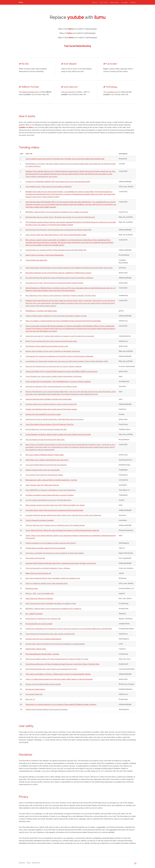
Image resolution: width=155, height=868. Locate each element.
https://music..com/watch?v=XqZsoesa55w (77, 38)
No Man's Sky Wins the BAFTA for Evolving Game (43, 414)
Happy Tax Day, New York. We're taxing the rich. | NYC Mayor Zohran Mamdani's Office (56, 235)
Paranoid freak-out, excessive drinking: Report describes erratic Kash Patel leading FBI (56, 250)
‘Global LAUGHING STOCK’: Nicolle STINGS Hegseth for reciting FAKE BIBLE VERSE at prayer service (61, 371)
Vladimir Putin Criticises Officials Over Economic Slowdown (47, 709)
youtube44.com (112, 92)
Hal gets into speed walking (35, 689)
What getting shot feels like (35, 558)
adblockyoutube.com (30, 92)
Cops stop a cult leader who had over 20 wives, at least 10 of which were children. (55, 553)
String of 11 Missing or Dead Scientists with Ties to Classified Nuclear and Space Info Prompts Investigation (63, 321)
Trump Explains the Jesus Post (36, 260)
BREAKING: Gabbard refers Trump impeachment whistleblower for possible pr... (54, 609)
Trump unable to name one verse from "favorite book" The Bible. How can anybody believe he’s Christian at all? (65, 159)
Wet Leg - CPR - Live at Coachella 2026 (40, 593)
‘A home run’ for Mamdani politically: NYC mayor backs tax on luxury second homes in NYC (58, 181)
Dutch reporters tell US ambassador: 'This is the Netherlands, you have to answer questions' (58, 381)
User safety (124, 2)
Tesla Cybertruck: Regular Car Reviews (39, 598)
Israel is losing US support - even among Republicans (45, 255)
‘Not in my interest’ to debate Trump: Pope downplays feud (46, 583)
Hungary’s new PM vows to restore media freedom (43, 639)
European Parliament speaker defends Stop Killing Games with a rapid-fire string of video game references (63, 515)
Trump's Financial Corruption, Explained (40, 520)
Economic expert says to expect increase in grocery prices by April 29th (51, 404)
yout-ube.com (69, 92)
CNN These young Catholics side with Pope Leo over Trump (47, 460)
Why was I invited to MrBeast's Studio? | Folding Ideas (45, 455)
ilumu (21, 2)
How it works (104, 2)
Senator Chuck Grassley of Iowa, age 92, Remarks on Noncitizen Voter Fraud (53, 351)
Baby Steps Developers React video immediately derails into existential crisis (53, 578)
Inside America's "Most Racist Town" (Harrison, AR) (43, 619)
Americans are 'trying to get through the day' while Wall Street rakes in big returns (55, 419)
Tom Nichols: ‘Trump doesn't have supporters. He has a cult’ (47, 346)
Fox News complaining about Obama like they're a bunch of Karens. (50, 495)
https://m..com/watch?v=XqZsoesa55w (78, 33)
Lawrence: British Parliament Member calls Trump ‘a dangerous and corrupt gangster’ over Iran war (61, 563)
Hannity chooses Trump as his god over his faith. (43, 470)
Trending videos (114, 2)
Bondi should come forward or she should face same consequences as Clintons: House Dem (59, 230)
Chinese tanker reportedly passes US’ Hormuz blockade (45, 548)
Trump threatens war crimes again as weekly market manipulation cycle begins (54, 376)
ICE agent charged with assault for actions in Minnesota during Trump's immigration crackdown (59, 278)
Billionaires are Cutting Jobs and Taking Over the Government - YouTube (51, 480)
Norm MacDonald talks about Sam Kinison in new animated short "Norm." (51, 669)
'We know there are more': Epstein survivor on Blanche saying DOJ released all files (55, 525)
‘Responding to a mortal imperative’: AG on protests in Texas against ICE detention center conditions (61, 704)
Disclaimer (22, 863)
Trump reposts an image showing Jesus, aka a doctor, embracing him (50, 634)
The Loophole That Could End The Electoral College (44, 475)
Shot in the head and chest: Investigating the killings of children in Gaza (51, 603)
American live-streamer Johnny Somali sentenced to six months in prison (51, 386)
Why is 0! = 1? (30, 699)
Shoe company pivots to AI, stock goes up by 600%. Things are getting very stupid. (55, 505)
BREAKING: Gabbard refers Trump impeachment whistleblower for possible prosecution (57, 212)
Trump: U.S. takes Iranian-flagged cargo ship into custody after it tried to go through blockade (59, 679)
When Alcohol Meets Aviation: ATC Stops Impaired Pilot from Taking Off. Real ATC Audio (57, 659)
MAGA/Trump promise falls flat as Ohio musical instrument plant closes (51, 341)
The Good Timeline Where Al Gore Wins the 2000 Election (46, 465)
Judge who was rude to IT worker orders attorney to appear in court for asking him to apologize (60, 336)
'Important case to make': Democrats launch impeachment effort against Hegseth (54, 283)
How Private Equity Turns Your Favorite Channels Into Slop (46, 429)
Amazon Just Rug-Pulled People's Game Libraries (43, 684)
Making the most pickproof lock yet (38, 573)
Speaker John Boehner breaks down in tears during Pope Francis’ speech (51, 409)
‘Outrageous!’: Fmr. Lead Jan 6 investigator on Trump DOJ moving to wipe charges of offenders (59, 356)
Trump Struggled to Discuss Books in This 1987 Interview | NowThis (50, 424)
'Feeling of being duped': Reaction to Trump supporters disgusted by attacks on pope (56, 316)
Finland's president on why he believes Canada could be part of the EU (51, 543)
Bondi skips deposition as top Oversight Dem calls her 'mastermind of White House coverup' (58, 273)
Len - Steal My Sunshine (34, 614)
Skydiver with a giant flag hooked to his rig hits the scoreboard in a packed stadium (55, 644)
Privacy (29, 863)
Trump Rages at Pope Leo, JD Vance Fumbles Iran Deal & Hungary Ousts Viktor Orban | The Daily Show (62, 664)
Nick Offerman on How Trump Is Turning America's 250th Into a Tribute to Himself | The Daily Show (61, 295)
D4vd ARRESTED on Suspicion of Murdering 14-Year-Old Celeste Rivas (51, 490)
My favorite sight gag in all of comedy (39, 624)
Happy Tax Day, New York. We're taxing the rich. (42, 485)
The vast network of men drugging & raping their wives (45, 439)
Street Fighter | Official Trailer (36, 649)
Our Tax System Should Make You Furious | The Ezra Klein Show (48, 500)
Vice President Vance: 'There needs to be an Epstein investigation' (49, 187)
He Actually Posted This (34, 694)
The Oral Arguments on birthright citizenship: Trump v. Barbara (48, 568)
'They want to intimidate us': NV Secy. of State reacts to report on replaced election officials (58, 674)
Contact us (133, 2)
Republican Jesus (32, 588)
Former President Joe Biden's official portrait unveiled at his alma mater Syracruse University (58, 434)
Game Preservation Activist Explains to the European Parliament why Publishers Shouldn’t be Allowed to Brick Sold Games (69, 268)
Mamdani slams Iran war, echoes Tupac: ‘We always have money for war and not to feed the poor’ (60, 217)
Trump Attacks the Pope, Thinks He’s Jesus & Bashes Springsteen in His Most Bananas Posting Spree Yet (62, 530)
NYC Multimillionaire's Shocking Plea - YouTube (42, 654)
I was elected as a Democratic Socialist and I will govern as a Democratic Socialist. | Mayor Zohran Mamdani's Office (67, 361)
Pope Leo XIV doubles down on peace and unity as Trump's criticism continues (54, 366)
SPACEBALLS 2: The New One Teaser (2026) (41, 311)
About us (95, 2)
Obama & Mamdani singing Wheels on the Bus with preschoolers (49, 399)
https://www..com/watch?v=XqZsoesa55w (77, 29)
